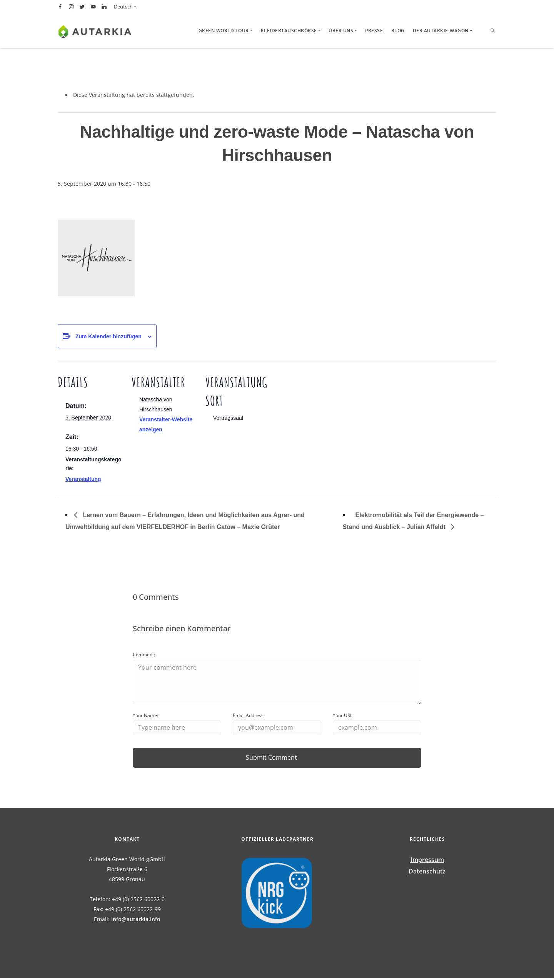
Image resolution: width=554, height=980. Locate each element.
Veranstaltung (83, 479)
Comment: (144, 655)
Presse (374, 31)
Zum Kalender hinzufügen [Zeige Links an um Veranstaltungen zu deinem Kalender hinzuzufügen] (108, 336)
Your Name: (145, 716)
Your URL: (343, 716)
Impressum (427, 862)
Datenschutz (427, 873)
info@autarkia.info (136, 921)
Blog (398, 31)
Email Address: (249, 716)
